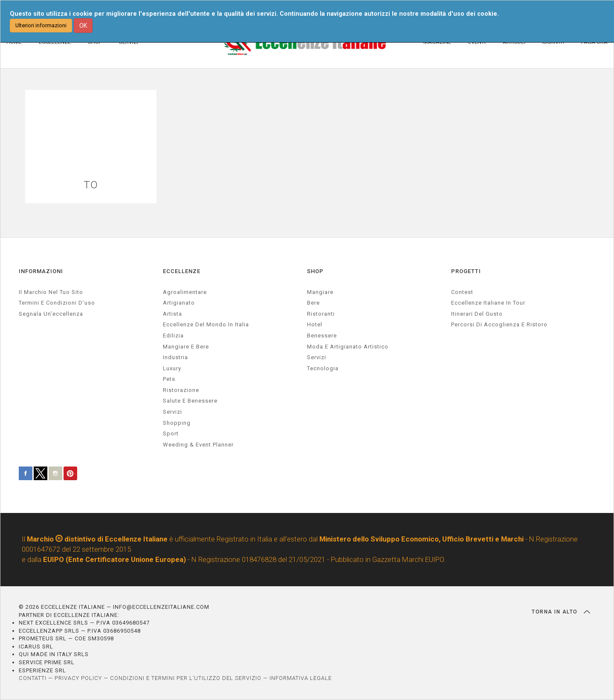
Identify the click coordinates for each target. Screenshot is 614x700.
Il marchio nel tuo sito (51, 292)
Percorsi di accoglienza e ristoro (499, 324)
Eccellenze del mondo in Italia (206, 324)
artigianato (179, 303)
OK (83, 26)
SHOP (315, 271)
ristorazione (181, 390)
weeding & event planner (198, 445)
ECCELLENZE (182, 271)
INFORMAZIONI (41, 271)
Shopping (177, 423)
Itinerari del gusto (477, 314)
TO (91, 185)
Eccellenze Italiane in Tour (488, 303)
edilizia (173, 336)
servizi (172, 412)
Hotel (315, 324)
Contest (462, 292)
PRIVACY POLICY (78, 678)
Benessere (322, 336)
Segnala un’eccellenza (51, 314)
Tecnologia (323, 368)
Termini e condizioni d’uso (57, 303)
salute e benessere (190, 401)
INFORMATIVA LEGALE (301, 678)
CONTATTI (33, 678)
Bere (313, 303)
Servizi (317, 357)
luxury (172, 368)
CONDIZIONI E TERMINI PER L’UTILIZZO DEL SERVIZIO (186, 678)
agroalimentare (185, 292)
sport (171, 434)
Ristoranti (321, 314)
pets (169, 379)
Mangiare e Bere (186, 347)
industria (175, 357)
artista (172, 314)
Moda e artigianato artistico (348, 347)
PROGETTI (466, 271)
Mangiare (320, 292)
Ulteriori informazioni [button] (41, 25)
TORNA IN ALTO (561, 612)
